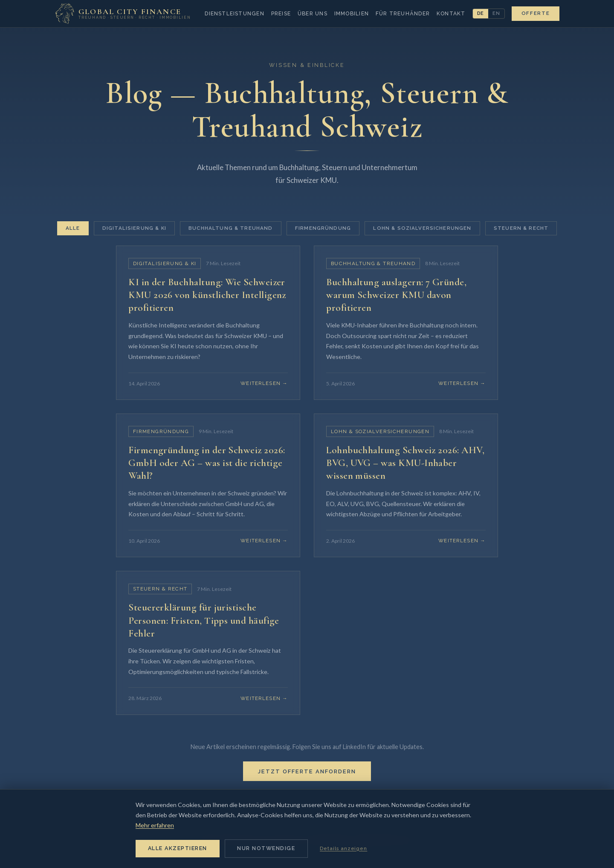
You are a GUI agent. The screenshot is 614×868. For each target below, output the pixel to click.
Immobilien (352, 14)
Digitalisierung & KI (134, 228)
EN (496, 13)
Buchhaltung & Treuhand (230, 228)
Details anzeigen (343, 848)
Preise (281, 14)
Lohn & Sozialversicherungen (422, 228)
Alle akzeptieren (178, 848)
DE (481, 13)
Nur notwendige (266, 848)
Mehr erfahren (155, 825)
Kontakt (451, 14)
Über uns (313, 14)
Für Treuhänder (403, 14)
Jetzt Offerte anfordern (307, 781)
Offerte (536, 13)
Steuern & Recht (521, 228)
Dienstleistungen (234, 14)
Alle (73, 228)
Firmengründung (323, 228)
